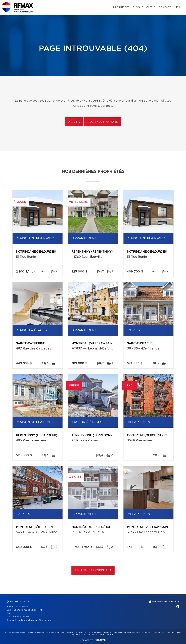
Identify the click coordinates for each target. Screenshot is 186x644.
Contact (165, 8)
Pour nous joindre (103, 122)
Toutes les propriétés (93, 570)
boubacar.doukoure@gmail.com (35, 620)
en (178, 8)
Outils (151, 8)
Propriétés (121, 8)
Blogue (138, 8)
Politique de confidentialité (152, 632)
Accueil (74, 122)
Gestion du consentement (101, 635)
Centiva (100, 640)
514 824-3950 (21, 617)
